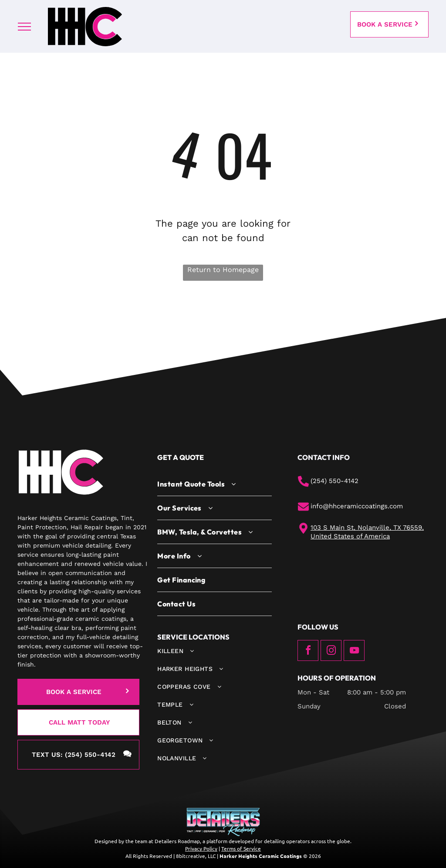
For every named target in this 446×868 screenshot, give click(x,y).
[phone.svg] (303, 485)
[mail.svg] (303, 510)
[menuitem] (215, 484)
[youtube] (354, 652)
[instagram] (331, 652)
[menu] (24, 27)
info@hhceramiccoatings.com (357, 506)
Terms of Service (241, 848)
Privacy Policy (201, 848)
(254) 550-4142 (334, 481)
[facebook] (308, 652)
